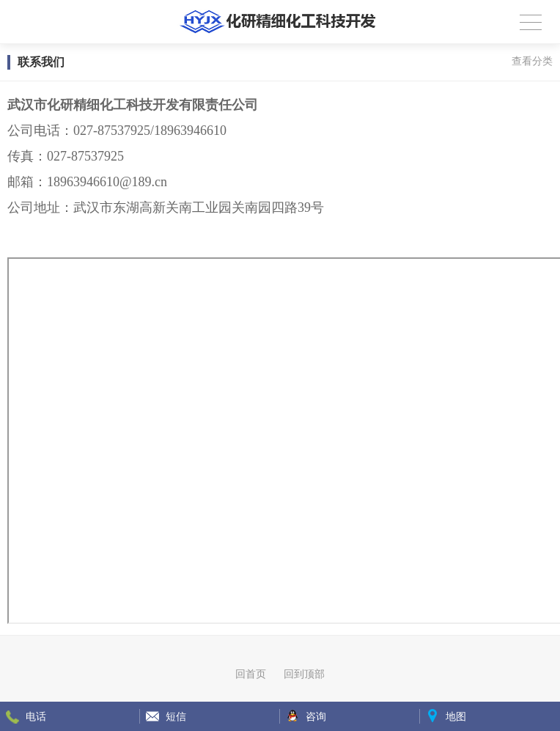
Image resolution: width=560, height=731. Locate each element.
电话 (36, 716)
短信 (176, 716)
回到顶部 (304, 674)
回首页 (251, 674)
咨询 (316, 716)
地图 (456, 716)
